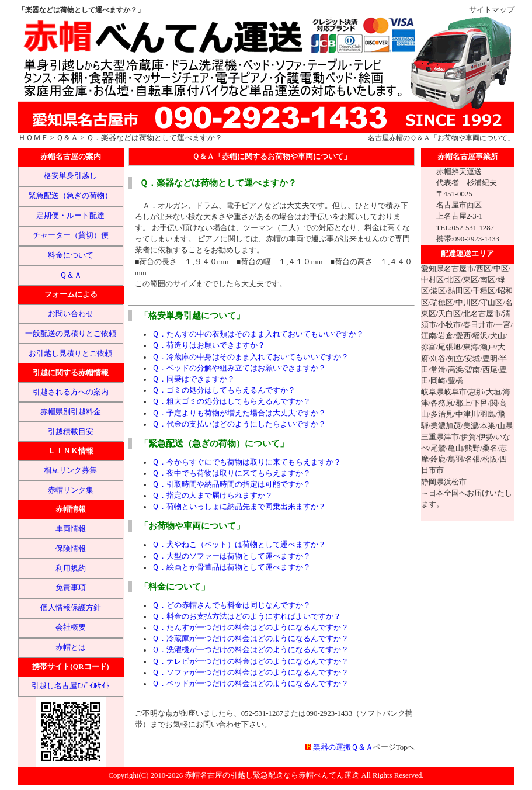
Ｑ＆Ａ (67, 138)
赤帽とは (71, 647)
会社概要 (71, 628)
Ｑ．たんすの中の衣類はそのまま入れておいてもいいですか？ (258, 334)
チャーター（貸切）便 (71, 235)
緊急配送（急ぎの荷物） (70, 196)
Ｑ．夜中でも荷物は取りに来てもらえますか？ (231, 473)
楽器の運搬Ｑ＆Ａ (343, 747)
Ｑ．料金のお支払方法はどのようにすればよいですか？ (246, 616)
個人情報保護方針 (71, 608)
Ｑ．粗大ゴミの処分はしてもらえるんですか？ (231, 401)
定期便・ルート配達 (70, 216)
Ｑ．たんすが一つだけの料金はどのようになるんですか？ (250, 628)
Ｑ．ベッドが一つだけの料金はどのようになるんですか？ (250, 684)
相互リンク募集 (70, 470)
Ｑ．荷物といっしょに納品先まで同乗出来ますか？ (239, 507)
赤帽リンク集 (71, 490)
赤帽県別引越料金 (71, 412)
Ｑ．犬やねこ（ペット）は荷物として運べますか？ (239, 545)
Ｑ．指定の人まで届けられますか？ (212, 496)
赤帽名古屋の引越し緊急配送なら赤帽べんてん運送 (272, 775)
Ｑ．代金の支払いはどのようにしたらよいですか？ (239, 424)
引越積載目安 (71, 432)
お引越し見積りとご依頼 (70, 354)
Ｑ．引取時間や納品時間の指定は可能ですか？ (231, 484)
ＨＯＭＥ (33, 138)
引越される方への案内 (71, 392)
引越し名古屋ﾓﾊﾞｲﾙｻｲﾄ (71, 686)
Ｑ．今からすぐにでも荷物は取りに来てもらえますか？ (246, 462)
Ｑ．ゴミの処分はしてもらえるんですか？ (224, 390)
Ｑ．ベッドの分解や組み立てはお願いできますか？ (239, 368)
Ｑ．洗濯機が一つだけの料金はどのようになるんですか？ (250, 650)
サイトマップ (492, 10)
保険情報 (71, 549)
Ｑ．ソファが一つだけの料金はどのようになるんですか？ (250, 673)
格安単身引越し (70, 176)
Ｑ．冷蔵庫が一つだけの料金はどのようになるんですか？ (250, 639)
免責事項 (71, 588)
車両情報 (71, 529)
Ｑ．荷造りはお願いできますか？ (208, 345)
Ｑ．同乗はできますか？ (193, 379)
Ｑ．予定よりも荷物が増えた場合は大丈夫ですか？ (239, 413)
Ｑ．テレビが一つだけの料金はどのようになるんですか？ (250, 661)
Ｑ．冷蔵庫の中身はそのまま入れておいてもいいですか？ (250, 357)
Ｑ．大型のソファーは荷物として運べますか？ (231, 556)
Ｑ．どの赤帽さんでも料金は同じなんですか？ (231, 605)
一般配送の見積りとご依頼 (71, 334)
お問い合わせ (71, 314)
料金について (71, 255)
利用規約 (71, 569)
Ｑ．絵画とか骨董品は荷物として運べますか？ (231, 567)
